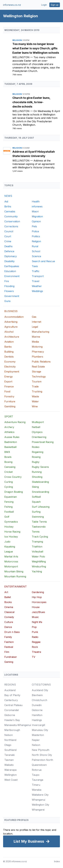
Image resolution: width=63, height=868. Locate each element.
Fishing (8, 507)
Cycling (9, 487)
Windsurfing (39, 566)
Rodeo (36, 447)
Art (6, 592)
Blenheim (37, 695)
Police (35, 231)
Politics (36, 236)
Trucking (37, 391)
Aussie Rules (12, 437)
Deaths (8, 246)
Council (9, 231)
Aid (6, 201)
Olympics (37, 432)
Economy (10, 362)
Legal (35, 327)
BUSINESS (11, 311)
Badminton (11, 442)
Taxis (35, 266)
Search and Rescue (43, 261)
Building (9, 352)
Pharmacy (38, 352)
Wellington (21, 57)
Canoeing (10, 467)
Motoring (37, 347)
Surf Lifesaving (41, 507)
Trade (35, 386)
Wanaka (37, 790)
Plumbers (37, 357)
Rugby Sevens (40, 467)
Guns (7, 301)
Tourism (37, 381)
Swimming (38, 517)
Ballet (8, 597)
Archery (9, 427)
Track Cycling (40, 537)
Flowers (9, 291)
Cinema (9, 607)
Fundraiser (11, 657)
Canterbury (11, 700)
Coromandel (12, 710)
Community (11, 216)
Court (8, 236)
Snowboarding (40, 492)
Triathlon (37, 547)
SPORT (9, 416)
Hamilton (37, 715)
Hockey (9, 527)
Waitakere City (40, 795)
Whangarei (38, 810)
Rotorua (37, 770)
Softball (36, 497)
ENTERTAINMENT (16, 587)
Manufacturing (40, 332)
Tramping (37, 542)
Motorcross (11, 562)
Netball (36, 427)
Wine (35, 406)
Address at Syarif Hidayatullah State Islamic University (34, 154)
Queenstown (39, 765)
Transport (38, 276)
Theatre (36, 652)
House (36, 607)
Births (8, 206)
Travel (36, 281)
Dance (8, 627)
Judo (7, 542)
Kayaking (10, 547)
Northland (10, 740)
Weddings (37, 291)
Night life (37, 622)
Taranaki (9, 755)
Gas (34, 317)
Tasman (9, 760)
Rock (35, 647)
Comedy (9, 617)
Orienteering (39, 437)
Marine (36, 337)
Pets (34, 226)
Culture (9, 622)
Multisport (38, 422)
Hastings (37, 720)
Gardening (38, 592)
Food (7, 391)
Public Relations (41, 362)
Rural (35, 246)
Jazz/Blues (38, 612)
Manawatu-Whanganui (18, 725)
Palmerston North (42, 760)
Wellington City (40, 805)
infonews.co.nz (12, 5)
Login (44, 5)
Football (9, 512)
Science (36, 256)
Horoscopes (39, 602)
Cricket (8, 472)
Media (35, 342)
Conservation (12, 221)
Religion (17, 40)
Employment (12, 372)
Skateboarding (40, 482)
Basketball (10, 447)
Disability (9, 261)
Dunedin (37, 705)
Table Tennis (39, 522)
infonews (37, 206)
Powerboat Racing (43, 442)
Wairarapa (10, 770)
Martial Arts (11, 557)
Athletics (9, 432)
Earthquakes (12, 266)
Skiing (35, 487)
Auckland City (40, 690)
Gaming (9, 662)
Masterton (38, 735)
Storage (36, 372)
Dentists (9, 357)
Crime (8, 241)
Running (37, 472)
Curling (9, 482)
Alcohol (9, 332)
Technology (39, 377)
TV (34, 657)
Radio (35, 637)
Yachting (37, 571)
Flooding (9, 286)
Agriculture (11, 327)
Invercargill (38, 725)
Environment (12, 276)
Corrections (11, 226)
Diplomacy (11, 256)
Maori (35, 211)
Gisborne (10, 715)
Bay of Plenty (12, 695)
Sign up (55, 5)
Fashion (9, 642)
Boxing (8, 462)
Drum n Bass (12, 632)
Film (7, 652)
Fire (7, 281)
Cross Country (13, 477)
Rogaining (38, 452)
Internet (36, 322)
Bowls (8, 457)
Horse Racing (12, 532)
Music (35, 617)
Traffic (36, 271)
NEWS (8, 196)
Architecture (12, 337)
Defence (9, 251)
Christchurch (39, 700)
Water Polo (38, 557)
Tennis (36, 532)
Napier (36, 740)
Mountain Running (15, 576)
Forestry (9, 396)
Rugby (36, 462)
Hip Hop (37, 597)
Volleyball (37, 552)
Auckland (10, 690)
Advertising (11, 322)
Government (12, 296)
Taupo (36, 775)
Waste (35, 396)
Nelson (9, 735)
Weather (37, 286)
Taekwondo (39, 527)
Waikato (9, 765)
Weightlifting (39, 562)
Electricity (10, 367)
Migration (37, 216)
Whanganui (38, 800)
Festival (9, 647)
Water (35, 401)
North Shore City (42, 755)
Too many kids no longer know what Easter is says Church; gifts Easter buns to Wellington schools (36, 48)
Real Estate (38, 367)
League (9, 552)
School (36, 251)
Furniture (10, 401)
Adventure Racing (15, 422)
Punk (35, 632)
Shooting (37, 477)
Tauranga (37, 780)
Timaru (36, 785)
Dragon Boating (14, 492)
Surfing (36, 512)
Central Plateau (13, 705)
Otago (8, 745)
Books (8, 602)
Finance (9, 386)
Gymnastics (11, 522)
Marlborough (12, 730)
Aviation (9, 342)
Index (57, 861)
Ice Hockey (11, 537)
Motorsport (11, 566)
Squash (36, 502)
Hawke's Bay (12, 720)
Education (10, 271)
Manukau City (40, 730)
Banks (8, 347)
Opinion (36, 221)
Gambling (10, 406)
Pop (34, 627)
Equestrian (11, 497)
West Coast (11, 780)
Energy (9, 377)
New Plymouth (41, 750)
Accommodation (14, 317)
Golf (7, 517)
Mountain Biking (14, 571)
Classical (9, 612)
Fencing (9, 502)
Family (8, 637)
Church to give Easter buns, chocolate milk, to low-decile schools (31, 102)
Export (8, 381)
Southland (10, 750)
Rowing (36, 457)
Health (36, 201)
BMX (7, 452)
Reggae (36, 642)
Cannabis (10, 211)
